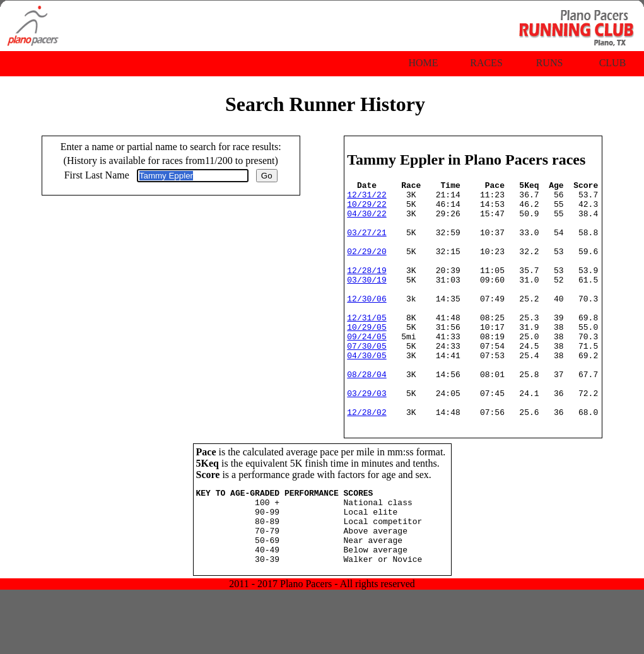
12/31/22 (366, 198)
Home (423, 63)
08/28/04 (366, 414)
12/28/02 (366, 459)
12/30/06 (366, 323)
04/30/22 (366, 221)
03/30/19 (366, 300)
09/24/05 (366, 368)
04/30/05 (366, 391)
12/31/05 (366, 346)
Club (613, 63)
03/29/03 (366, 436)
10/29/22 (366, 209)
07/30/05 (366, 380)
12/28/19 (366, 289)
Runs (550, 63)
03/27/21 (366, 243)
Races (486, 63)
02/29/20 (366, 266)
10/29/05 (366, 357)
